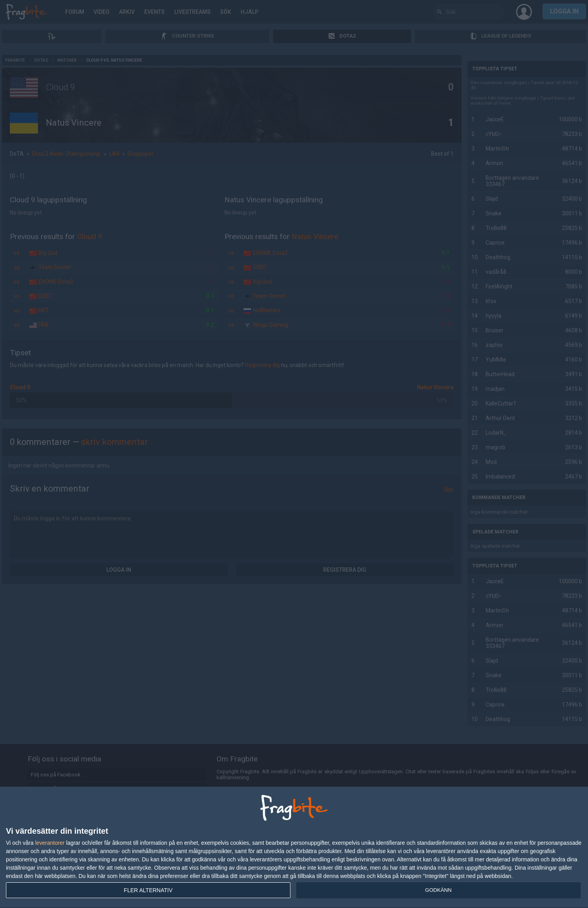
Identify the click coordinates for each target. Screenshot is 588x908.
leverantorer (50, 843)
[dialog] (294, 848)
